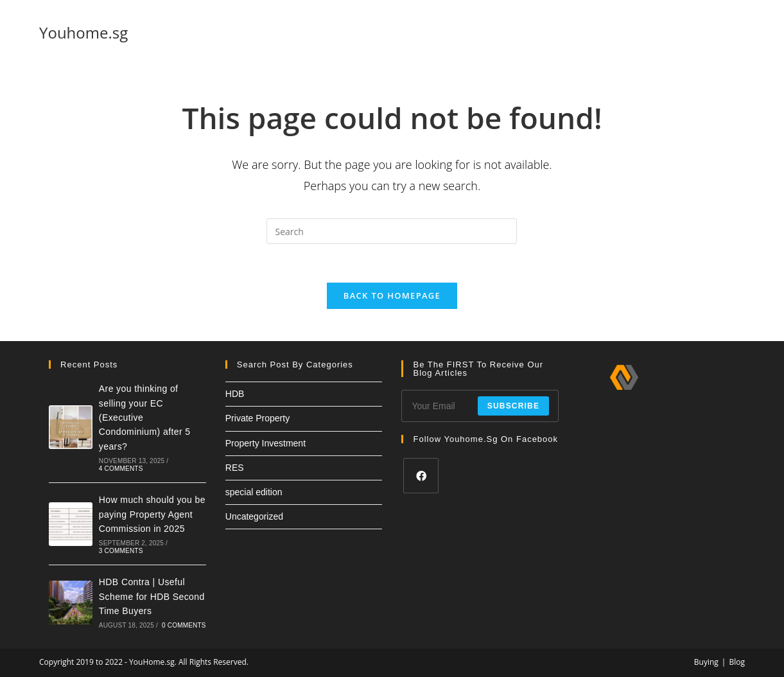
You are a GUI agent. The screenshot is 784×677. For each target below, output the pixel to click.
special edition (254, 492)
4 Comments (121, 469)
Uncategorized (254, 516)
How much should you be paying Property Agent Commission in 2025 (152, 514)
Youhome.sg (83, 32)
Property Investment (266, 443)
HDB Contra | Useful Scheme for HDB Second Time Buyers (152, 596)
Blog (737, 662)
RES (235, 468)
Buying (706, 662)
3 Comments (121, 551)
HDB (235, 394)
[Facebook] (421, 476)
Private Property (257, 418)
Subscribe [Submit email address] (513, 406)
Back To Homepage (392, 295)
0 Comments (184, 625)
